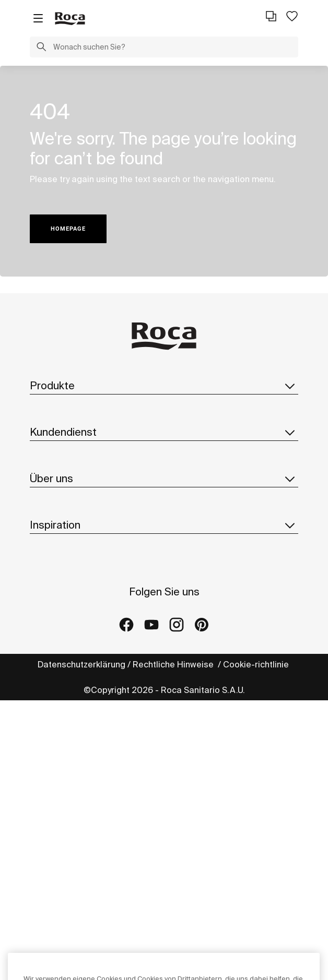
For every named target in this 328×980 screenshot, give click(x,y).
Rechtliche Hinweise (174, 664)
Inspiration (164, 525)
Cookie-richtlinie (257, 664)
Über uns (164, 479)
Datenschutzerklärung (81, 664)
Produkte (164, 386)
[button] (41, 48)
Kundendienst (164, 432)
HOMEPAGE (68, 229)
